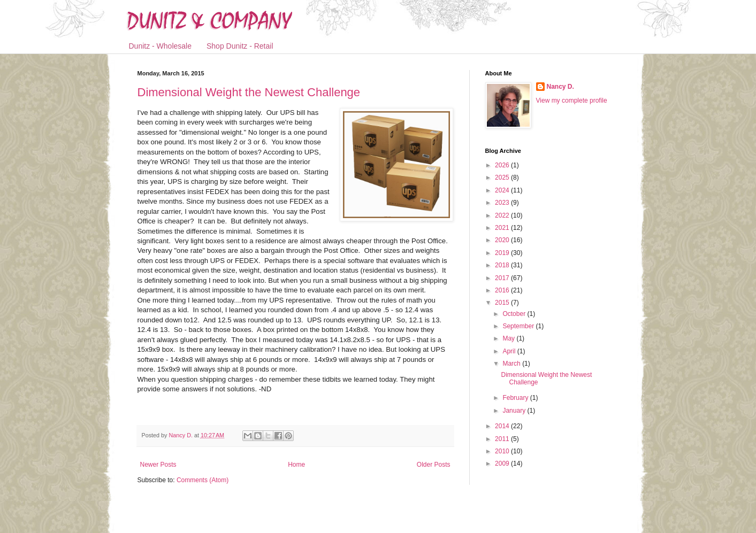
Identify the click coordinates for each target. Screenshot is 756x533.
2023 (503, 203)
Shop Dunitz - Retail (240, 46)
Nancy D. (560, 87)
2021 (503, 228)
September (519, 326)
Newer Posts (158, 465)
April (510, 351)
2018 (503, 265)
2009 (503, 464)
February (516, 398)
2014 (503, 426)
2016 (503, 290)
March (512, 364)
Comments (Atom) (203, 480)
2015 (503, 303)
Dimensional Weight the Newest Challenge (249, 92)
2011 (503, 439)
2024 (503, 190)
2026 (503, 165)
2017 (503, 278)
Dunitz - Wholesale (161, 46)
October (515, 314)
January (515, 411)
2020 (503, 240)
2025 (503, 177)
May (509, 338)
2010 (503, 451)
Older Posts (434, 465)
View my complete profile (572, 101)
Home (296, 465)
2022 (503, 215)
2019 (503, 253)
